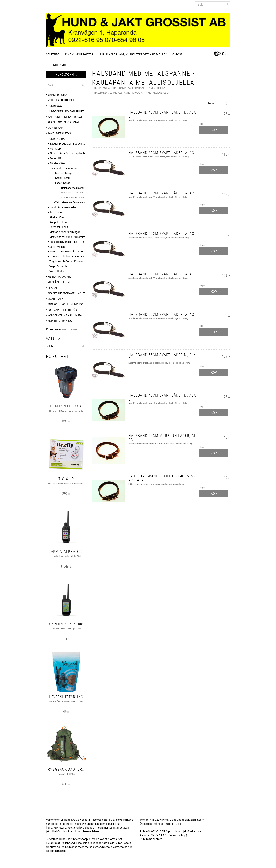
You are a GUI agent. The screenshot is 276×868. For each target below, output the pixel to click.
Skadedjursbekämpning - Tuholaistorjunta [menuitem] (67, 293)
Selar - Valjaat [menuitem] (58, 247)
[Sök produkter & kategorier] (213, 4)
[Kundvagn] (220, 54)
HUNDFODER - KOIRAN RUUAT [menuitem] (66, 111)
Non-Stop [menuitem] (55, 149)
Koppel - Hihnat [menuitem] (59, 222)
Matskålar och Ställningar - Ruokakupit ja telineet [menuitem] (68, 232)
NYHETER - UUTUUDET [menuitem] (61, 100)
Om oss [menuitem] (177, 54)
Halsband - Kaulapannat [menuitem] (64, 168)
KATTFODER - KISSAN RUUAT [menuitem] (65, 117)
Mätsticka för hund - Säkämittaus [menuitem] (68, 237)
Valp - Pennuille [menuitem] (58, 266)
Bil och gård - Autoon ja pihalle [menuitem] (67, 153)
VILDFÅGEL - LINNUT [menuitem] (60, 282)
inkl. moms (70, 329)
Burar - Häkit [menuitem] (57, 158)
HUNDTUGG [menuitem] (55, 106)
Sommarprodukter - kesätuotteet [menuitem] (68, 251)
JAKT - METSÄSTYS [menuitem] (59, 133)
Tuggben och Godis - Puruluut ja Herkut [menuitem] (68, 261)
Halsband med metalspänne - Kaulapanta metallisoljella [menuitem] (74, 188)
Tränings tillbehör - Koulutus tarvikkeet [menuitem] (68, 256)
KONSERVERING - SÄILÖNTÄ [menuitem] (65, 315)
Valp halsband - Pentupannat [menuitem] (71, 202)
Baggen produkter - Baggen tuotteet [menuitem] (68, 144)
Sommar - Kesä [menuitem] (58, 95)
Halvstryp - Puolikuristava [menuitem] (74, 193)
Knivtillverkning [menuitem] (60, 321)
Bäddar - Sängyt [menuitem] (59, 163)
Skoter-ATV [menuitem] (55, 299)
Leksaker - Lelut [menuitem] (59, 227)
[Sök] (227, 4)
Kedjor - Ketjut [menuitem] (63, 178)
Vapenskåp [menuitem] (55, 128)
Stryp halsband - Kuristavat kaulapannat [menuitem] (74, 198)
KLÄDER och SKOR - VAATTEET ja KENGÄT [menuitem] (67, 122)
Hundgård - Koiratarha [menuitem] (63, 207)
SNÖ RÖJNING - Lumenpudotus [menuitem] (67, 304)
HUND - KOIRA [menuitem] (56, 139)
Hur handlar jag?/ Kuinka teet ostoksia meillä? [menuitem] (133, 54)
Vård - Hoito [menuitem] (57, 271)
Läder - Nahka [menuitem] (63, 183)
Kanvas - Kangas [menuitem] (64, 173)
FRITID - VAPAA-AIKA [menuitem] (60, 277)
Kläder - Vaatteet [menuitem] (59, 217)
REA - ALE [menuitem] (53, 288)
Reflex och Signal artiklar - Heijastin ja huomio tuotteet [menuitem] (68, 242)
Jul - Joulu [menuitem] (56, 212)
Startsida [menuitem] (53, 54)
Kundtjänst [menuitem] (58, 65)
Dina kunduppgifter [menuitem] (79, 54)
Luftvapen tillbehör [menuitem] (62, 310)
